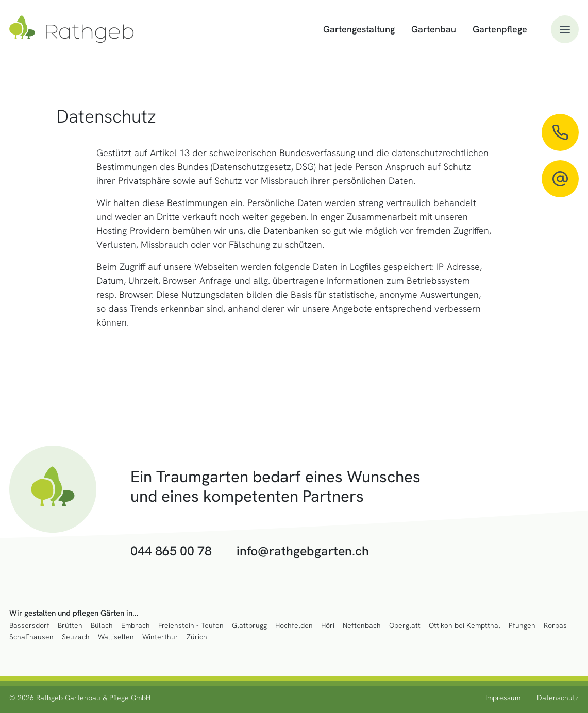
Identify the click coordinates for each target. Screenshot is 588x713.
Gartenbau (434, 29)
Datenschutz (558, 698)
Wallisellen (116, 637)
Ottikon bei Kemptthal (465, 626)
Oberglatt (405, 626)
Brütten (70, 626)
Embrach (136, 626)
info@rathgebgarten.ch (303, 551)
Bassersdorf (29, 626)
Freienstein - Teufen (191, 626)
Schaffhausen (31, 637)
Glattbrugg (249, 626)
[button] (565, 29)
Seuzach (76, 637)
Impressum (503, 698)
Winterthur (160, 637)
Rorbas (555, 626)
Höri (328, 626)
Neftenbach (362, 626)
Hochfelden (294, 626)
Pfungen (522, 626)
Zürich (197, 637)
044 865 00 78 (171, 551)
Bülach (102, 626)
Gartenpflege (500, 29)
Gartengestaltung (359, 29)
